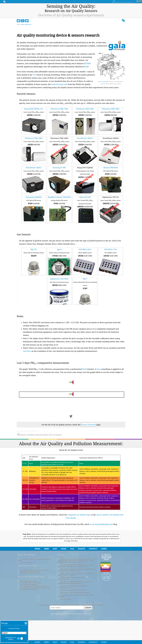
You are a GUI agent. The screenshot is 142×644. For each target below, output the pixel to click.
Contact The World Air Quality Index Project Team (34, 583)
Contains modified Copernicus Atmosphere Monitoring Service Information (74, 606)
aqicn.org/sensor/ (26, 20)
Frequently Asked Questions (31, 600)
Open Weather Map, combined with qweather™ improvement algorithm (76, 597)
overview (27, 347)
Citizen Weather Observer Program (72, 601)
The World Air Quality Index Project (106, 581)
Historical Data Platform (28, 613)
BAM (86, 63)
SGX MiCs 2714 (111, 245)
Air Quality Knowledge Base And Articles (34, 593)
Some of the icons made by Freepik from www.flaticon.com (73, 610)
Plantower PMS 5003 (85, 105)
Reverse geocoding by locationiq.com (73, 613)
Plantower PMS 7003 (59, 105)
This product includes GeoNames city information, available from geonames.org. (77, 593)
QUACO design (65, 622)
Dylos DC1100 (85, 193)
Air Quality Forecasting (28, 608)
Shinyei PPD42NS (111, 164)
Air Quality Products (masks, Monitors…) (34, 609)
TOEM (87, 59)
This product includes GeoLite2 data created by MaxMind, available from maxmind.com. (75, 589)
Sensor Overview (88, 421)
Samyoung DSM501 (34, 193)
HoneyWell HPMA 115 (34, 105)
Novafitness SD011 (85, 134)
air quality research (27, 589)
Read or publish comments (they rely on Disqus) (39, 431)
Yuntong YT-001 (59, 164)
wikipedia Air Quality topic (79, 511)
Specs (59, 245)
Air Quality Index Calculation (30, 606)
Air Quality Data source (28, 604)
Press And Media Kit (27, 585)
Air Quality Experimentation (30, 595)
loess (99, 365)
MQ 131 (34, 245)
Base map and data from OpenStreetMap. (74, 615)
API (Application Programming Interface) (34, 611)
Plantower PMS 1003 (34, 134)
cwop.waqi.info (63, 602)
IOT (34, 71)
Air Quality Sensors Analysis (30, 597)
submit (88, 631)
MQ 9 (85, 275)
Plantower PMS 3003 (111, 105)
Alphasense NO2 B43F (59, 275)
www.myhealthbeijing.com (101, 520)
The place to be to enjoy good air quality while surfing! (75, 619)
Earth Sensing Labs (59, 80)
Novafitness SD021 (34, 164)
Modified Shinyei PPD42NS (59, 193)
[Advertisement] (71, 541)
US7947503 (105, 78)
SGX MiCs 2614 (85, 245)
